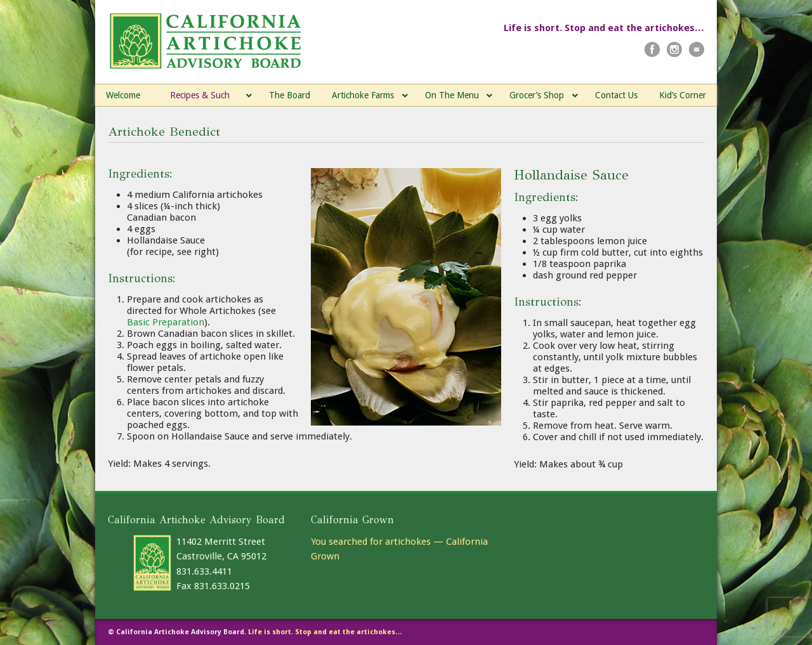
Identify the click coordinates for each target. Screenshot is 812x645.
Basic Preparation (166, 322)
